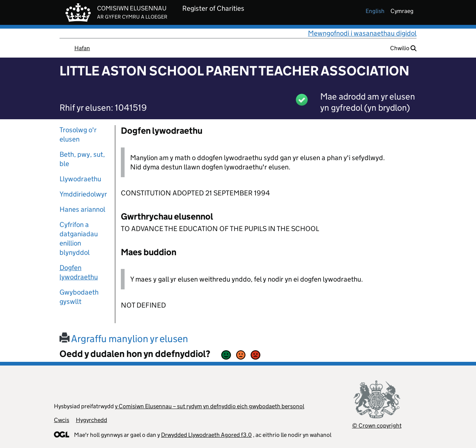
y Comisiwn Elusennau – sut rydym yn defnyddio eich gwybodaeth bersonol (210, 406)
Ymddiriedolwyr (83, 194)
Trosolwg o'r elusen (78, 134)
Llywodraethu (80, 179)
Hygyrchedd (91, 420)
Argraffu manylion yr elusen (124, 339)
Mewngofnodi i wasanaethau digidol (362, 33)
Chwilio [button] (403, 48)
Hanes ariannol (82, 209)
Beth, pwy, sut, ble (82, 159)
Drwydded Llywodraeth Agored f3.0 (206, 435)
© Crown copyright (377, 426)
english (375, 11)
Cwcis (62, 420)
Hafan (82, 48)
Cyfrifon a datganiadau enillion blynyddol (79, 238)
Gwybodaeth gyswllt (79, 297)
